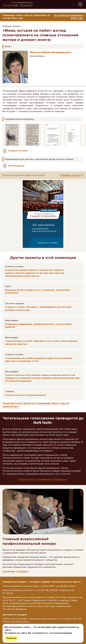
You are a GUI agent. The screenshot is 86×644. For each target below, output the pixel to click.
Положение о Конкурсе (15, 571)
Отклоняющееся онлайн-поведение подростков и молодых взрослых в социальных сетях (39, 360)
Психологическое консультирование (26, 395)
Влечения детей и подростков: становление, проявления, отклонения (37, 291)
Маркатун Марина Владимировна (50, 52)
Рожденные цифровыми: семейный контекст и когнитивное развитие (39, 325)
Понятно (11, 638)
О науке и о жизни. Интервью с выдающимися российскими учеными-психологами (38, 308)
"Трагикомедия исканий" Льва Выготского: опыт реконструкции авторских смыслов (41, 342)
